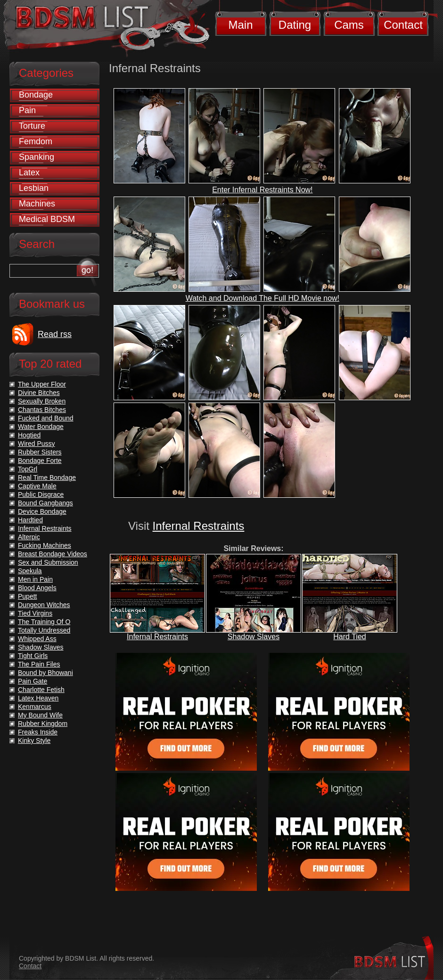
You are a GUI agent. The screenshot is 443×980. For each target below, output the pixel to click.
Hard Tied (349, 637)
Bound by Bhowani (45, 673)
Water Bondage (41, 427)
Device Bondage (42, 511)
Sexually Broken (42, 401)
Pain (27, 110)
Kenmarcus (35, 707)
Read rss (55, 334)
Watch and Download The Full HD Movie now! (263, 298)
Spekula (30, 571)
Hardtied (30, 520)
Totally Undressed (44, 630)
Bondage (36, 95)
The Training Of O (44, 622)
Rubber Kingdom (43, 724)
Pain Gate (33, 681)
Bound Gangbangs (45, 503)
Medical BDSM (47, 219)
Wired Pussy (37, 444)
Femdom (36, 141)
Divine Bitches (39, 393)
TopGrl (28, 469)
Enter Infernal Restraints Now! (262, 190)
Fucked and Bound (46, 418)
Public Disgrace (41, 494)
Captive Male (37, 486)
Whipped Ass (37, 639)
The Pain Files (39, 664)
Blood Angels (37, 588)
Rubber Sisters (40, 452)
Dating (295, 25)
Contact (403, 25)
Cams (349, 25)
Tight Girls (33, 656)
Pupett (27, 596)
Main (240, 25)
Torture (32, 126)
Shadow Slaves (254, 637)
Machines (37, 204)
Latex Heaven (38, 698)
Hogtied (29, 435)
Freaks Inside (38, 732)
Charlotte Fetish (41, 690)
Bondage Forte (40, 461)
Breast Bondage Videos (53, 554)
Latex (29, 173)
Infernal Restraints (199, 526)
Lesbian (34, 188)
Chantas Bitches (42, 410)
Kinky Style (34, 741)
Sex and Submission (48, 562)
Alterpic (29, 537)
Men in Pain (35, 579)
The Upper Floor (42, 384)
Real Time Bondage (47, 478)
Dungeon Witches (44, 605)
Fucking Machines (45, 545)
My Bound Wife (40, 715)
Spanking (37, 157)
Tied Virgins (35, 613)
